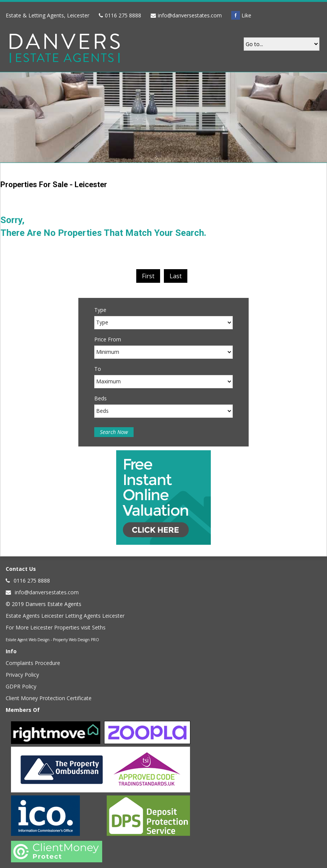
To (98, 369)
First (148, 276)
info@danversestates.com (190, 15)
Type (100, 310)
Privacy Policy (22, 675)
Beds (100, 398)
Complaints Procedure (33, 663)
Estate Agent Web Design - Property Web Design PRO (52, 640)
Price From (108, 339)
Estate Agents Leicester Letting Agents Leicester (65, 616)
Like (241, 15)
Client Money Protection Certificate (49, 698)
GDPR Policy (21, 686)
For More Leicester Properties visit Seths (56, 627)
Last (176, 276)
